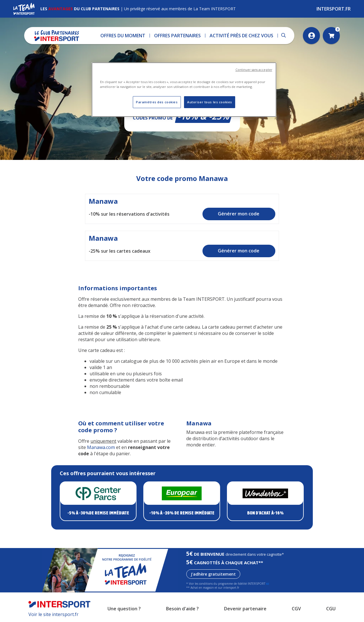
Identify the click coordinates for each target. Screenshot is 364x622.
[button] (123, 36)
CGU (331, 609)
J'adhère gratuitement (213, 574)
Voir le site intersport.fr (53, 614)
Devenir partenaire (245, 609)
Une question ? (124, 609)
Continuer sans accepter (254, 70)
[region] (184, 90)
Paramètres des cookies (157, 102)
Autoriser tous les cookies (210, 102)
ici (268, 584)
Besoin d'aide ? (182, 609)
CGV (296, 609)
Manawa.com (101, 447)
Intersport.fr (334, 9)
